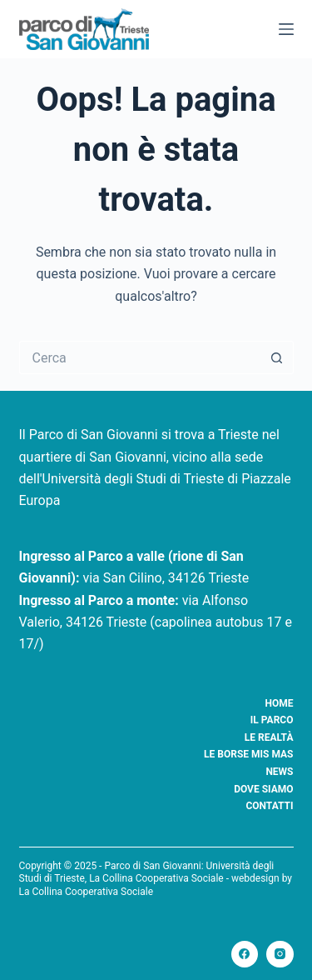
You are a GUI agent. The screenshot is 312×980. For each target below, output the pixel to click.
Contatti (269, 806)
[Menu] (286, 29)
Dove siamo (263, 789)
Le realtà (269, 737)
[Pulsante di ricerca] (277, 357)
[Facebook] (245, 955)
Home (279, 703)
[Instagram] (280, 955)
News (279, 772)
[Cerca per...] (140, 357)
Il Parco (272, 720)
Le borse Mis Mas (248, 754)
